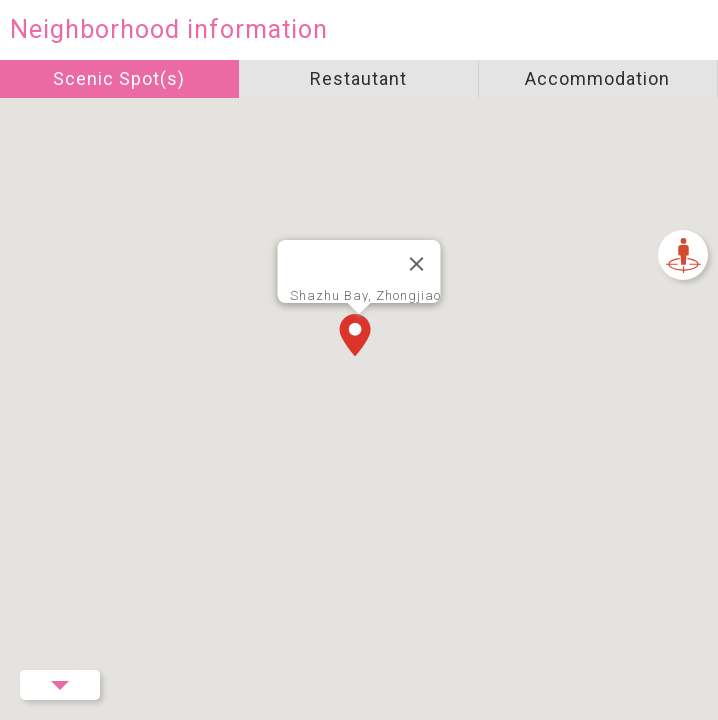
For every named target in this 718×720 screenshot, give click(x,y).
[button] (359, 337)
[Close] (417, 264)
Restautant (358, 78)
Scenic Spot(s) (119, 78)
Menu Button (60, 685)
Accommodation (597, 78)
